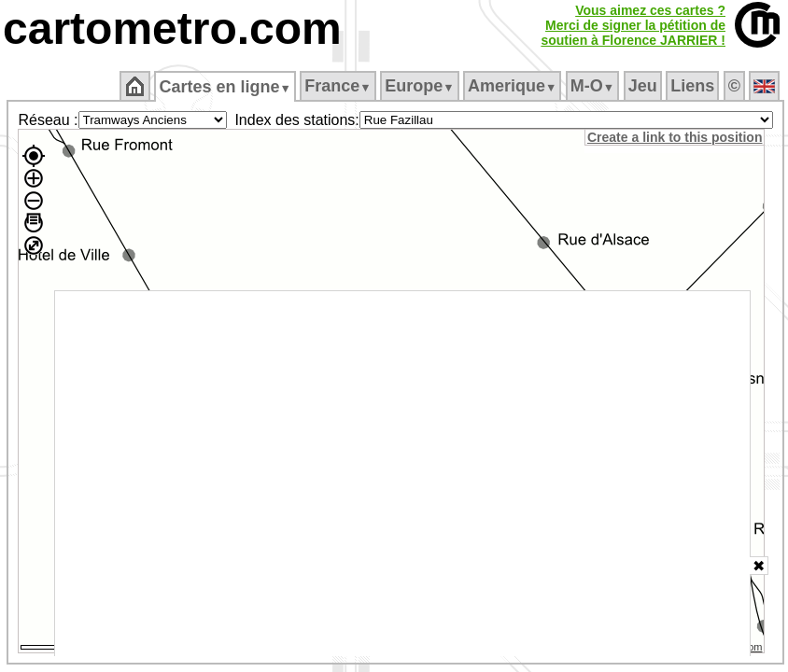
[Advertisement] (403, 474)
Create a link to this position (675, 137)
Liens (692, 86)
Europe (419, 86)
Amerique (512, 86)
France (338, 86)
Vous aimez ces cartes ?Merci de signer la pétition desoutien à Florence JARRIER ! (633, 25)
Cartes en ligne (225, 87)
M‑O (592, 86)
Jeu (643, 86)
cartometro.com (172, 28)
